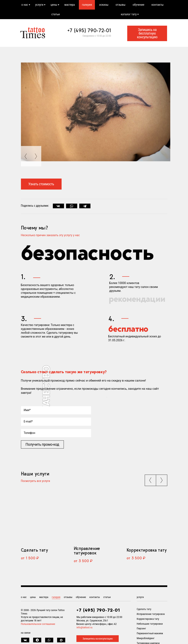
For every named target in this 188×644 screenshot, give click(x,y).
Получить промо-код (42, 444)
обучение (138, 5)
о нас (25, 5)
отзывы (121, 5)
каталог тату (129, 14)
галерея (87, 5)
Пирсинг (141, 628)
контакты (157, 5)
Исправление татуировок (87, 551)
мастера (70, 5)
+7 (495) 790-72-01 (89, 30)
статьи (56, 14)
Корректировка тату (147, 550)
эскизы (104, 5)
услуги (39, 5)
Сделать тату (34, 550)
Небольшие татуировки (150, 624)
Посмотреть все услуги (36, 481)
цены (54, 5)
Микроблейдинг (146, 638)
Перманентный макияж (150, 633)
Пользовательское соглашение (38, 624)
